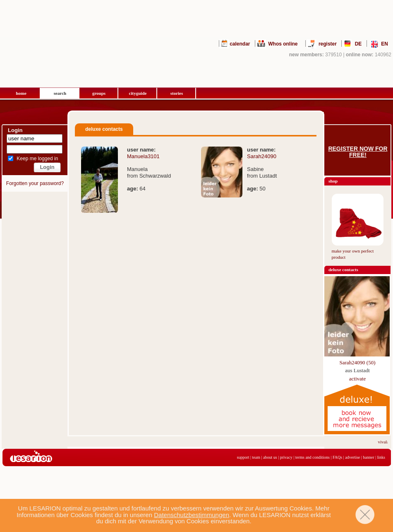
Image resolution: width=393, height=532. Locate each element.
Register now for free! (358, 152)
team (256, 457)
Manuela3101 (143, 156)
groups (99, 93)
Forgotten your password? (35, 183)
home (21, 93)
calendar (240, 44)
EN (385, 44)
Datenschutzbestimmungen (192, 515)
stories (177, 93)
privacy (286, 457)
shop (333, 181)
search (60, 93)
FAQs (337, 457)
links (381, 457)
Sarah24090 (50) (357, 362)
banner (368, 457)
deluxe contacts (343, 270)
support (243, 457)
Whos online (283, 44)
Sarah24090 (262, 156)
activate (357, 379)
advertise (352, 457)
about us (270, 457)
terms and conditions (313, 457)
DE (358, 44)
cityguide (138, 93)
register (328, 44)
